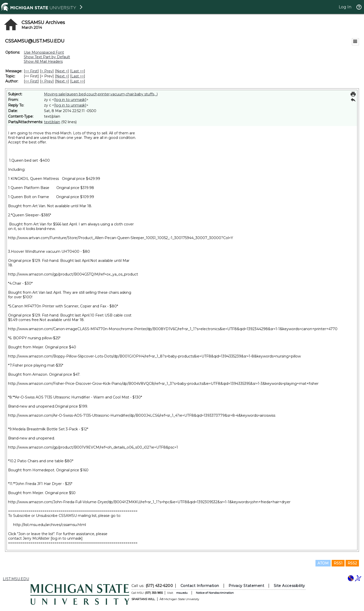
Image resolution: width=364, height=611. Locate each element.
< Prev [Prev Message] (47, 71)
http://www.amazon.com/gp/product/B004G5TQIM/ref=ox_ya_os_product (73, 274)
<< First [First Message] (31, 71)
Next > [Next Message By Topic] (62, 76)
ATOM (323, 563)
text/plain (52, 122)
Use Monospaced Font (44, 52)
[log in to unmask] (70, 100)
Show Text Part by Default (47, 57)
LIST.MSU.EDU (16, 579)
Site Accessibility (289, 586)
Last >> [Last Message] (78, 71)
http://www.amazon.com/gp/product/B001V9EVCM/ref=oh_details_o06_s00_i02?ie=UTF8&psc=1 (93, 447)
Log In (345, 7)
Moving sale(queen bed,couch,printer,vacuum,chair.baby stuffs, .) (101, 94)
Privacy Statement (246, 586)
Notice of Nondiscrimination (215, 593)
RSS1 (338, 563)
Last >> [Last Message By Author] (78, 81)
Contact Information (200, 586)
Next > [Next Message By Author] (62, 81)
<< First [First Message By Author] (31, 81)
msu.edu (182, 593)
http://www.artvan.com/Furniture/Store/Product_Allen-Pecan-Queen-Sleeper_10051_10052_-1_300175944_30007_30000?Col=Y (121, 238)
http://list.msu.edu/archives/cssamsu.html (50, 525)
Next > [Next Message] (62, 71)
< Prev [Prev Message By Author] (47, 81)
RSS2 (352, 563)
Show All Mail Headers (43, 61)
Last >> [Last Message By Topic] (78, 76)
